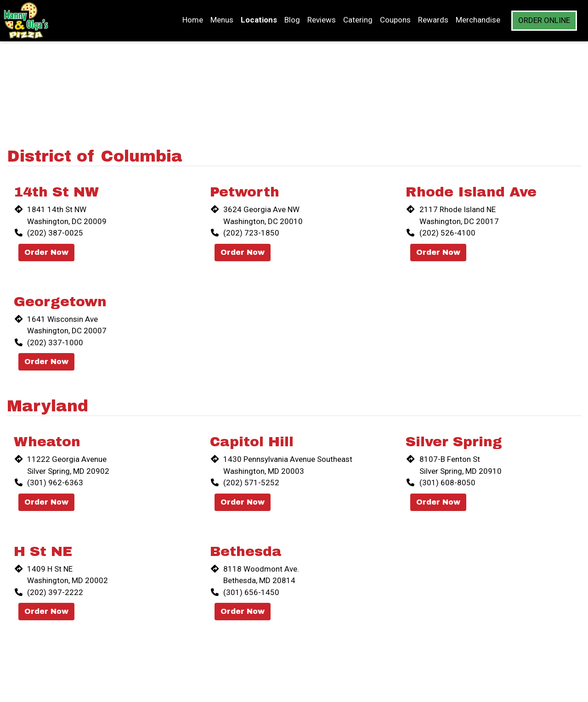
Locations (259, 20)
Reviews (322, 20)
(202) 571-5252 (251, 483)
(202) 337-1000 (55, 343)
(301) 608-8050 (447, 483)
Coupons (395, 20)
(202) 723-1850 (251, 233)
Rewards (433, 20)
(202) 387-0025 (55, 233)
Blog (292, 20)
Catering (358, 20)
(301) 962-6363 (55, 483)
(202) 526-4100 (447, 233)
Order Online (544, 20)
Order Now (46, 252)
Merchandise (478, 20)
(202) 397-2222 (55, 592)
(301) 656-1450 (251, 592)
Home (193, 20)
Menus (222, 20)
